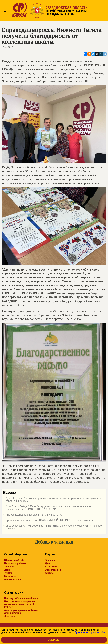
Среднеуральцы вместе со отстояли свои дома (49, 521)
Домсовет (10, 616)
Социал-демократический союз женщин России (21, 612)
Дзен (7, 570)
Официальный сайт (14, 560)
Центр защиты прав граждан (20, 601)
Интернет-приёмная (15, 563)
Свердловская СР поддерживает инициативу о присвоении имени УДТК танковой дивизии (53, 527)
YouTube (49, 573)
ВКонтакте (10, 576)
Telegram (9, 567)
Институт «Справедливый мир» (21, 598)
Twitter (8, 573)
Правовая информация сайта (90, 632)
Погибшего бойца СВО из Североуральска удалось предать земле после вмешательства (47, 508)
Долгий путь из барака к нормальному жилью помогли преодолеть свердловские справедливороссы (52, 500)
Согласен (54, 640)
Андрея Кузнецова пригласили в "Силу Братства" (33, 515)
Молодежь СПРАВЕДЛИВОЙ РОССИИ (19, 606)
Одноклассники (12, 580)
